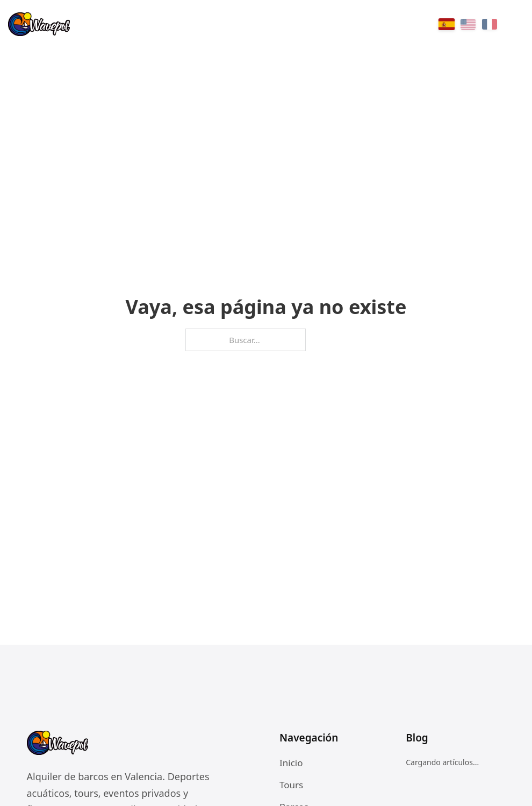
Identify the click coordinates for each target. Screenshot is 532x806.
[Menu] (516, 24)
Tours (291, 785)
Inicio (291, 763)
